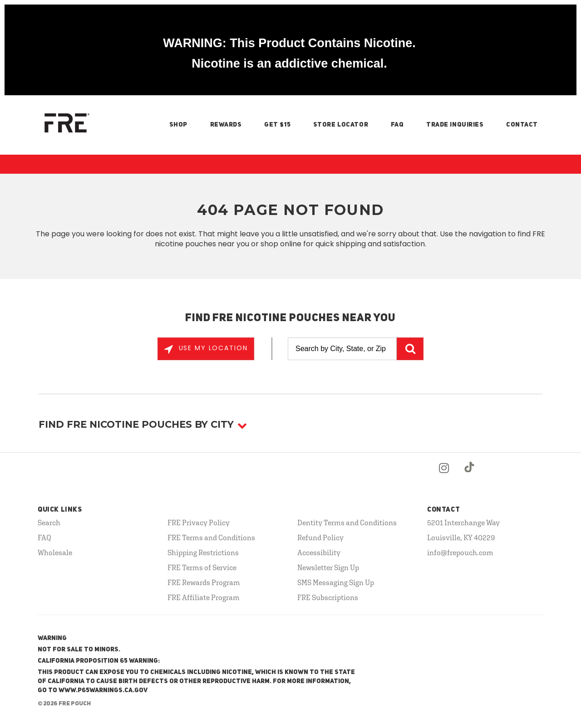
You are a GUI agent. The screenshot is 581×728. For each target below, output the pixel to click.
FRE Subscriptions (328, 597)
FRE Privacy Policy (199, 523)
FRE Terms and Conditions (211, 537)
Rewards (226, 125)
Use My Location (212, 348)
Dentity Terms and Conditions (347, 523)
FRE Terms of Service (202, 567)
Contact (522, 125)
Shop (178, 125)
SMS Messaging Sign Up (336, 582)
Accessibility (319, 552)
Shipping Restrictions (203, 552)
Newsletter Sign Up (328, 567)
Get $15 (277, 125)
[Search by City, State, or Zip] (342, 349)
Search (49, 523)
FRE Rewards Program (204, 582)
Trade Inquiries (455, 125)
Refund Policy (320, 537)
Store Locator (341, 125)
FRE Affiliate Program (204, 597)
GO (410, 349)
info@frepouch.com (460, 552)
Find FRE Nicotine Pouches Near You (291, 318)
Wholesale (55, 552)
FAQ (397, 125)
